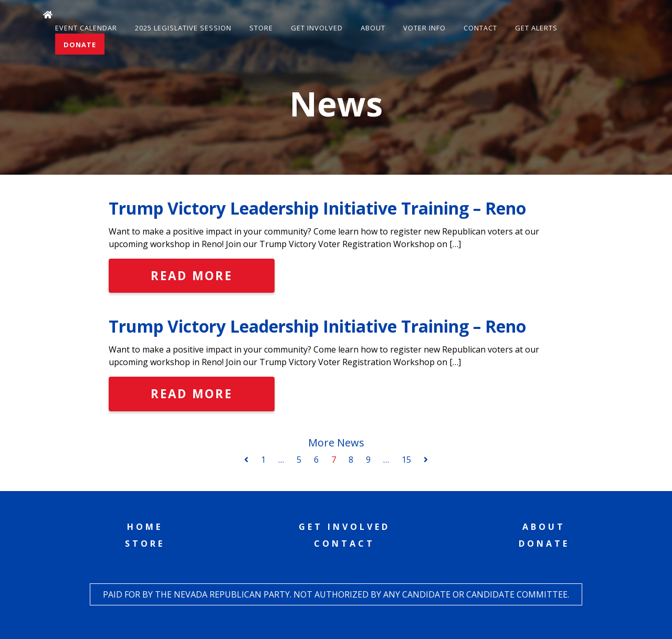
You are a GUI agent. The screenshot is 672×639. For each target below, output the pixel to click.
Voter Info (424, 28)
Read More (192, 276)
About (373, 28)
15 (406, 460)
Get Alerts (536, 28)
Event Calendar (86, 28)
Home (145, 527)
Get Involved (317, 28)
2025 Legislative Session (183, 28)
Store (261, 28)
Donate (80, 45)
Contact (480, 28)
